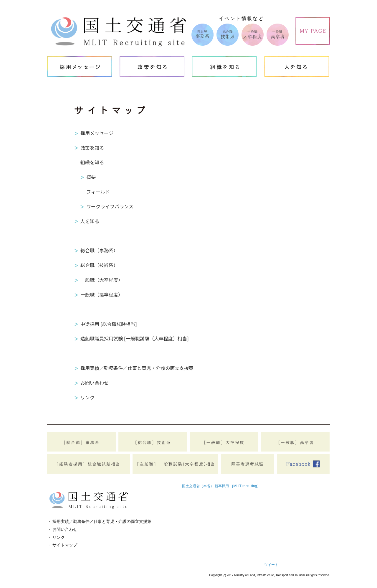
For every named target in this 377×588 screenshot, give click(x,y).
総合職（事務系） (99, 250)
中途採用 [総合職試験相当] (109, 324)
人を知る (90, 221)
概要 (91, 177)
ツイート (271, 565)
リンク (87, 397)
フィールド (98, 192)
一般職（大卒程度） (102, 280)
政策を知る (92, 148)
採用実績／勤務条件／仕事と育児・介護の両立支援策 (137, 368)
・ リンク (56, 537)
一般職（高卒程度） (102, 294)
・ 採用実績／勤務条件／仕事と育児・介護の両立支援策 (99, 521)
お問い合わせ (95, 383)
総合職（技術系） (99, 265)
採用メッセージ (97, 133)
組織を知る (92, 162)
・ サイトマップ (62, 545)
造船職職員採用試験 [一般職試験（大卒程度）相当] (135, 338)
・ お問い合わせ (62, 529)
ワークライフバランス (110, 206)
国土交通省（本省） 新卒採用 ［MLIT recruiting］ (221, 486)
